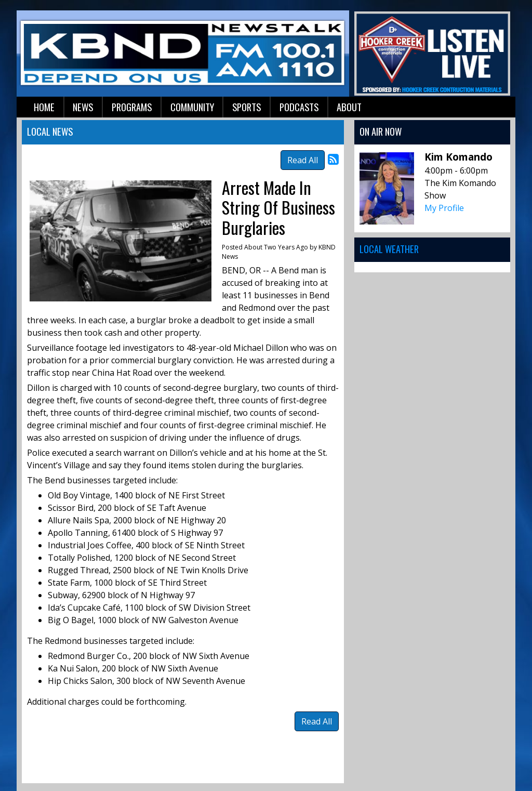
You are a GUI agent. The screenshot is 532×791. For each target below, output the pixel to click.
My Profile (444, 208)
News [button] (83, 107)
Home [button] (44, 107)
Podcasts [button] (299, 107)
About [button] (349, 107)
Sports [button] (247, 107)
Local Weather (389, 249)
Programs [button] (132, 107)
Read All (303, 160)
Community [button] (192, 107)
